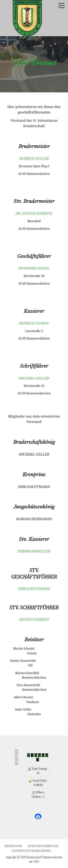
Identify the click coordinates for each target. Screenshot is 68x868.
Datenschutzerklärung (31, 851)
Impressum (13, 846)
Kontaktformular (43, 846)
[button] (63, 5)
